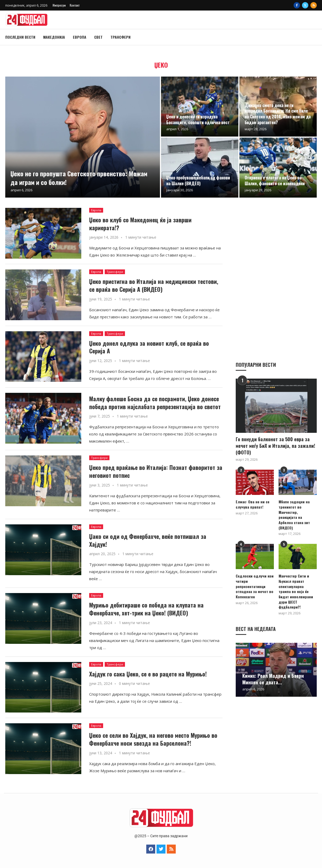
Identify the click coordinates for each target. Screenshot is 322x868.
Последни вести (20, 37)
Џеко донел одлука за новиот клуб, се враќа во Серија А (149, 347)
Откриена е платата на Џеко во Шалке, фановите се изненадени (275, 180)
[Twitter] (305, 5)
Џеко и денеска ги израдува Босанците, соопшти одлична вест (198, 119)
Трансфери (120, 37)
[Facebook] (297, 5)
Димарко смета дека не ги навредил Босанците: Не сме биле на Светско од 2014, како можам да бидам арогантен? (278, 114)
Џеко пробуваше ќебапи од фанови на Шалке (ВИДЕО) (198, 180)
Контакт (75, 5)
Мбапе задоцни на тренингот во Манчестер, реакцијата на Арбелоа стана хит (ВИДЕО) (294, 514)
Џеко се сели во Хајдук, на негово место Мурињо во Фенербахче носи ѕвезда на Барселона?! (153, 739)
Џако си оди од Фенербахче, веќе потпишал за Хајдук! (148, 540)
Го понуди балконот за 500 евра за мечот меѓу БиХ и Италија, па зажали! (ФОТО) (275, 446)
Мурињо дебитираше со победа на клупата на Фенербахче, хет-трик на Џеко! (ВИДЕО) (146, 609)
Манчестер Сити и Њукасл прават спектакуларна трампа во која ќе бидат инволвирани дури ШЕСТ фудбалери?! (298, 589)
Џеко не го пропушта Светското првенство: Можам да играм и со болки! (79, 178)
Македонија (54, 37)
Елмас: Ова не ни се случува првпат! (252, 504)
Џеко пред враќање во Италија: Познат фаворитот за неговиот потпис (156, 471)
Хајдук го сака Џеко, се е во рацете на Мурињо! (148, 674)
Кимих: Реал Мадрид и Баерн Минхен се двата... (273, 674)
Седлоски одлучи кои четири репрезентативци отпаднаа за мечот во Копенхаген (255, 586)
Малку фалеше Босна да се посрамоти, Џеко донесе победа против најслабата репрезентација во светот (155, 403)
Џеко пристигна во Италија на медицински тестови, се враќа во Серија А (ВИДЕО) (154, 285)
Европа (80, 37)
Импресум (59, 5)
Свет (98, 37)
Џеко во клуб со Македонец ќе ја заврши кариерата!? (140, 224)
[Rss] (314, 5)
